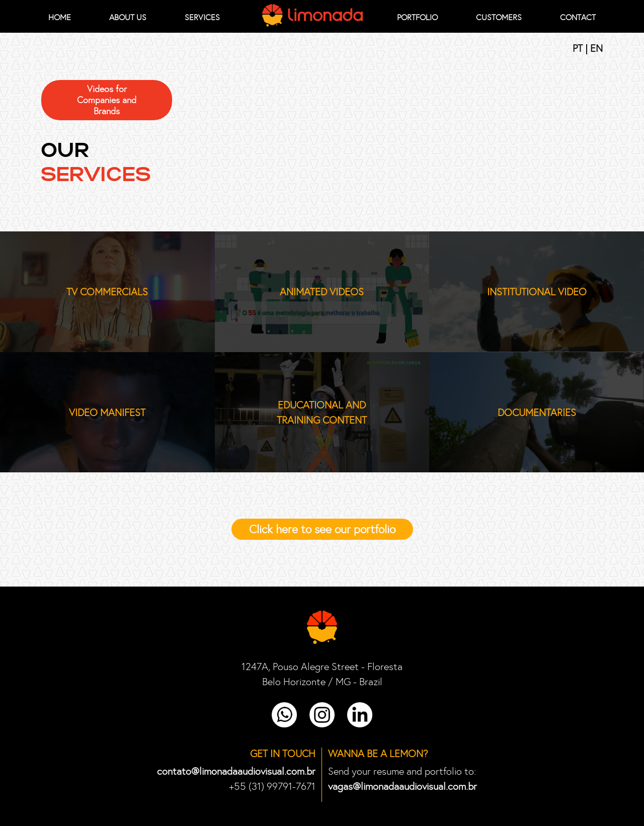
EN (596, 48)
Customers (499, 17)
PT (579, 48)
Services (202, 17)
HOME (60, 17)
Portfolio (417, 17)
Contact (578, 17)
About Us (128, 17)
